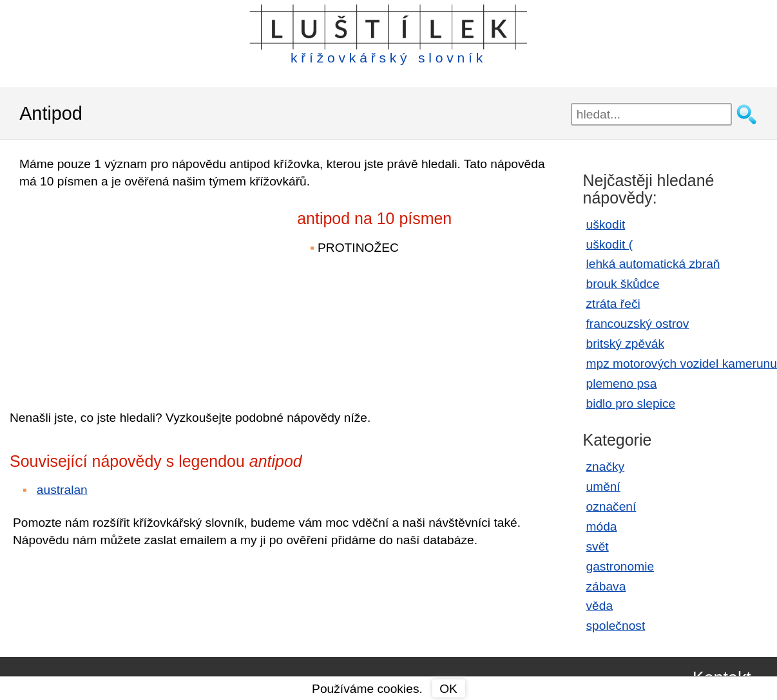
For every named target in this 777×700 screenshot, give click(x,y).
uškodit (606, 224)
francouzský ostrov (638, 324)
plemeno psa (622, 383)
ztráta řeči (613, 304)
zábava (606, 586)
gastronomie (620, 566)
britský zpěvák (626, 344)
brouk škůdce (623, 284)
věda (600, 606)
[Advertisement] (122, 290)
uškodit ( (610, 244)
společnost (616, 626)
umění (603, 487)
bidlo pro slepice (631, 403)
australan (62, 490)
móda (602, 526)
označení (611, 506)
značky (606, 467)
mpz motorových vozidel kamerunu (682, 364)
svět (598, 546)
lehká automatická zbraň (653, 264)
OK (448, 689)
